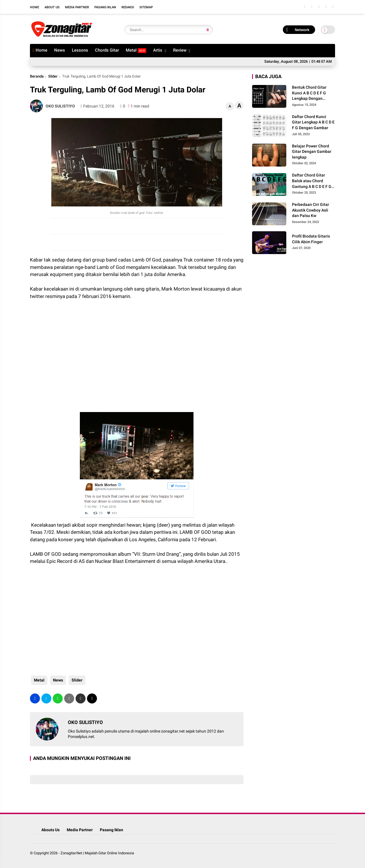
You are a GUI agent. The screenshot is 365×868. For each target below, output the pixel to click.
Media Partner (77, 7)
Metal (136, 50)
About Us (52, 7)
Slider (53, 76)
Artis (158, 50)
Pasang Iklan (105, 7)
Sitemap (146, 7)
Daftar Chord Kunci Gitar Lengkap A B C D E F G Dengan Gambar (313, 122)
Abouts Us (50, 830)
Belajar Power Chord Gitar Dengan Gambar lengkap (312, 152)
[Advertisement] (76, 359)
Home (35, 7)
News (60, 50)
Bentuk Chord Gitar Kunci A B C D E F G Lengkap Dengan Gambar (309, 93)
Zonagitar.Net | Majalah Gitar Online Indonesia (97, 853)
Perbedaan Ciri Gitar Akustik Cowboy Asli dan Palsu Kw (311, 210)
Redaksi (128, 7)
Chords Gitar (107, 50)
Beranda (37, 76)
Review (180, 50)
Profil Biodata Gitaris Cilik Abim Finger (311, 239)
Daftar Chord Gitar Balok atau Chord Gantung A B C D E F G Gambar (312, 181)
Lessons (80, 50)
